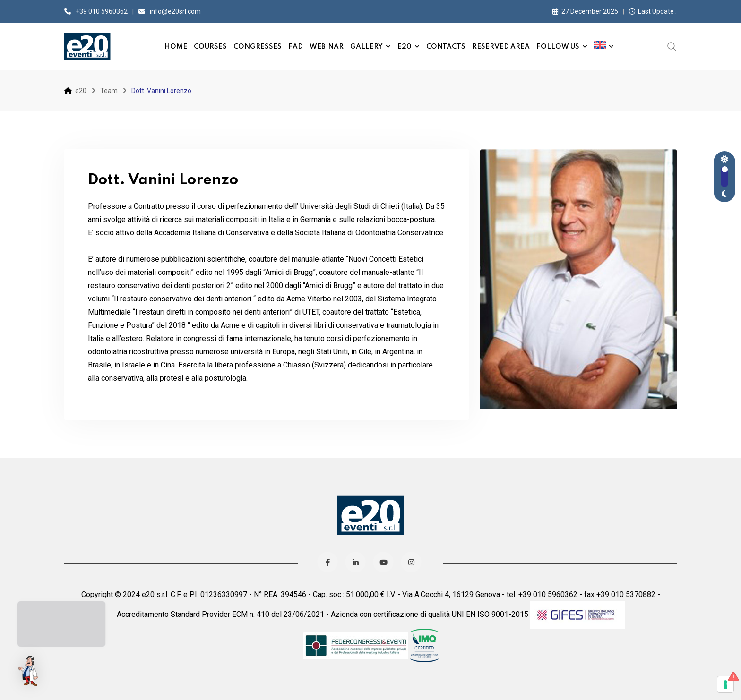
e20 (405, 47)
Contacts (446, 47)
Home (176, 47)
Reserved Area (501, 47)
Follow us (558, 47)
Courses (210, 47)
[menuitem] (604, 46)
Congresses (258, 47)
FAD (296, 47)
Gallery (366, 47)
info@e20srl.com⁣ (175, 11)
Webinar (327, 47)
